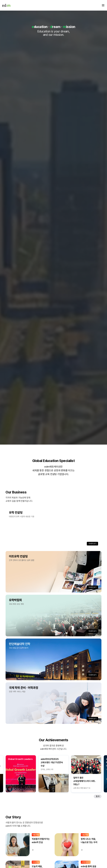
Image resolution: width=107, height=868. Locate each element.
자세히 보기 (92, 544)
